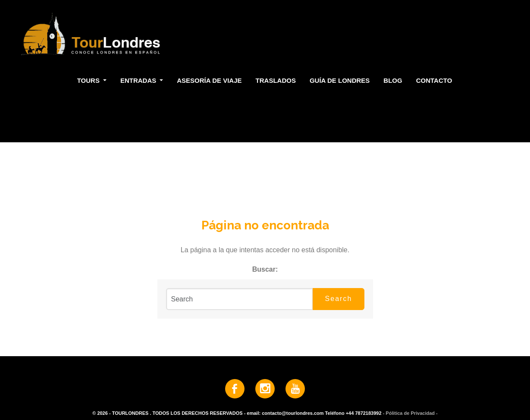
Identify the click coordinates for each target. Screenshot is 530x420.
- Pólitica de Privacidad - (410, 413)
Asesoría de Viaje (209, 80)
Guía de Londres (340, 80)
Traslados (276, 80)
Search (339, 299)
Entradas (139, 80)
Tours (89, 80)
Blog (393, 80)
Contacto (434, 80)
